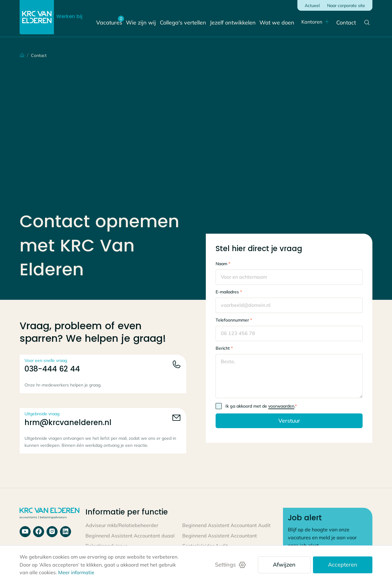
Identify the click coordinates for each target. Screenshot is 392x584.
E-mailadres (229, 292)
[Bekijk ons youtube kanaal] (25, 532)
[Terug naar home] (15, 55)
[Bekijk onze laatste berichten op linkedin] (66, 532)
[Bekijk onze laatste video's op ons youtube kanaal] (52, 532)
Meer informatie (76, 572)
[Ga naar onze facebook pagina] (39, 532)
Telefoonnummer (234, 320)
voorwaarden (281, 406)
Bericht (224, 348)
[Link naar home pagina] (49, 514)
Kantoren (307, 22)
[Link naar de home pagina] (37, 17)
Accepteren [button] (343, 565)
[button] (311, 22)
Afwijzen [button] (284, 565)
